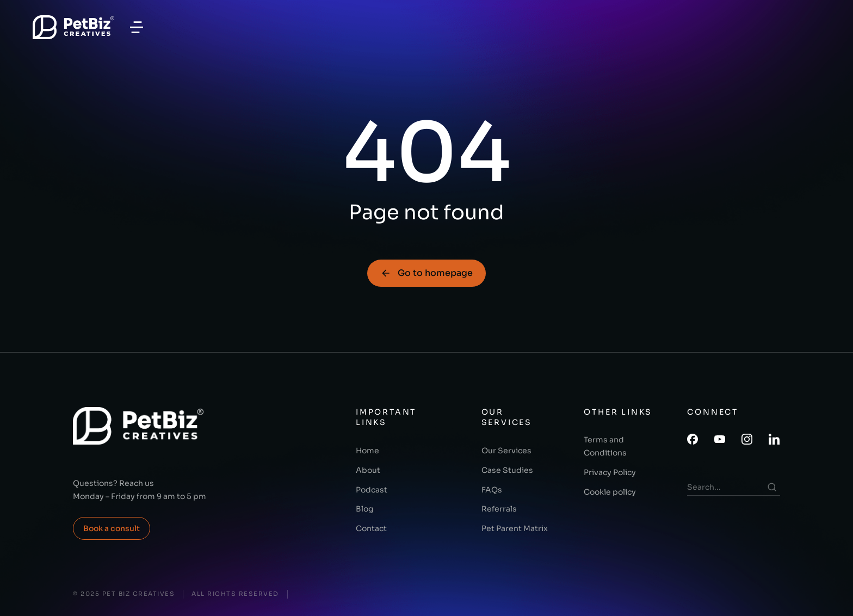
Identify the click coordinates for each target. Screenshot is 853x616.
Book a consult (112, 528)
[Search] (772, 487)
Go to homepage (426, 273)
